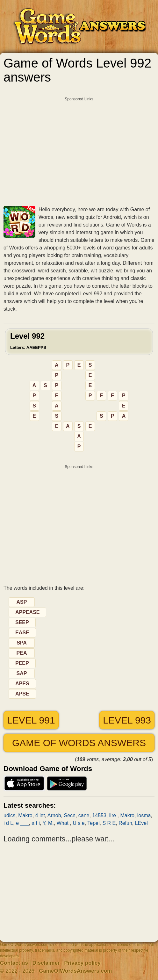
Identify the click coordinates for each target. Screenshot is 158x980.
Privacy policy (83, 963)
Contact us (14, 963)
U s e (79, 823)
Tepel (93, 823)
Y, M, (48, 823)
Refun (125, 823)
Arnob (54, 815)
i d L (8, 823)
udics (9, 815)
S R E (109, 823)
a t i (36, 823)
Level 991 (31, 720)
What (63, 823)
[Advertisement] (79, 149)
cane (84, 815)
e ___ (22, 823)
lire (113, 815)
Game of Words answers (79, 743)
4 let (40, 815)
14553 (99, 815)
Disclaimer (46, 963)
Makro (25, 815)
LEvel (141, 823)
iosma (144, 815)
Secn (69, 815)
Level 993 (127, 720)
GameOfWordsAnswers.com (75, 971)
